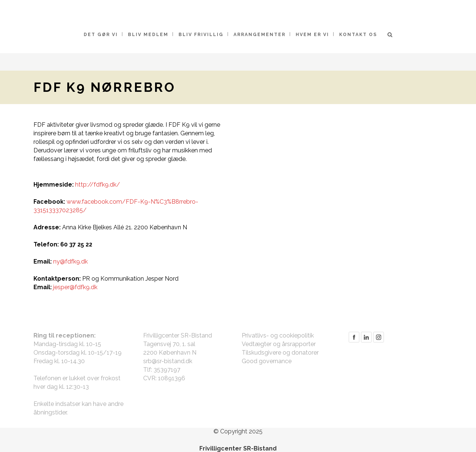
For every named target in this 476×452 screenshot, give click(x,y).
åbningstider (50, 412)
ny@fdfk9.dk (70, 261)
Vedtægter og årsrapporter (279, 344)
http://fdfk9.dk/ (98, 185)
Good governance (267, 361)
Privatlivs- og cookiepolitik (278, 335)
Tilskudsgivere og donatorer (280, 353)
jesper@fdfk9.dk (75, 287)
